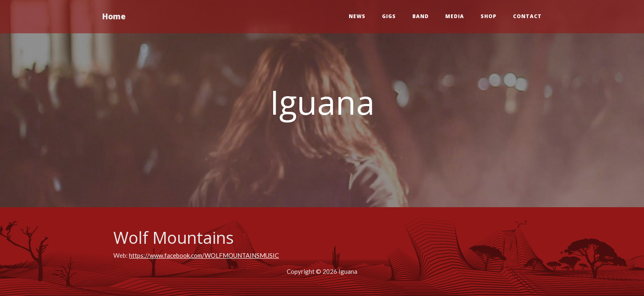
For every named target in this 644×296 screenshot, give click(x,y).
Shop (489, 16)
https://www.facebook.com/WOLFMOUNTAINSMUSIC (204, 255)
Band (421, 16)
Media (455, 16)
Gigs (389, 16)
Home (114, 16)
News (357, 16)
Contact (527, 16)
